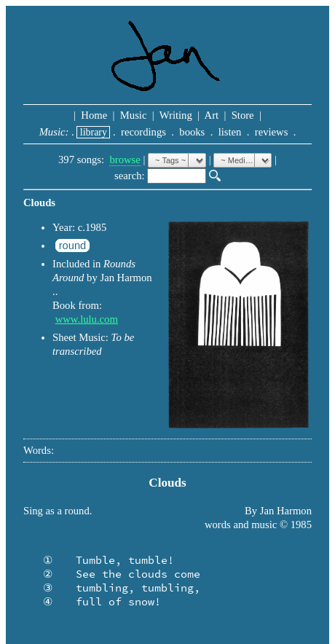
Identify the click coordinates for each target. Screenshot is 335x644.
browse (125, 160)
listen (230, 132)
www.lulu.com (87, 319)
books (192, 132)
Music (133, 115)
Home (94, 115)
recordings (143, 132)
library (93, 132)
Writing (176, 115)
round (73, 246)
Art (212, 115)
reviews (271, 132)
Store (243, 115)
